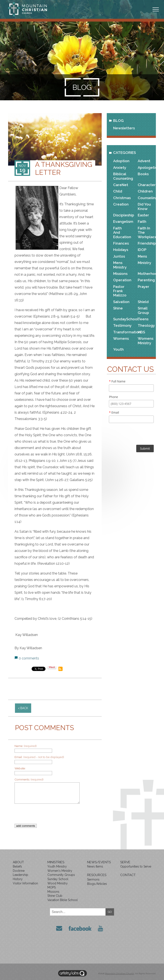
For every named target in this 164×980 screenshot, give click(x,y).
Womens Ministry (146, 341)
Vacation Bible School (63, 900)
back (24, 708)
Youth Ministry (57, 866)
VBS (141, 332)
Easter (143, 215)
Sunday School (58, 879)
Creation (121, 204)
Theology (146, 325)
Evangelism (122, 222)
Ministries (56, 862)
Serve (125, 862)
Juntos (119, 256)
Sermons (93, 879)
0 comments (29, 658)
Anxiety (120, 168)
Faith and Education (122, 233)
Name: (26, 746)
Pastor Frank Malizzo (120, 291)
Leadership (20, 875)
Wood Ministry (58, 883)
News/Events (99, 862)
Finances (121, 243)
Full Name (117, 381)
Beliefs (17, 866)
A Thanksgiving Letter (64, 168)
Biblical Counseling (122, 176)
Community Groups (61, 875)
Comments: (29, 779)
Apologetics (146, 168)
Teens (143, 319)
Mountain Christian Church (120, 972)
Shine (118, 308)
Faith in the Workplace (146, 233)
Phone (113, 397)
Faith (142, 222)
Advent (144, 161)
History (18, 879)
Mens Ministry (120, 265)
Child (118, 191)
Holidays (121, 250)
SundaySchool (122, 319)
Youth (118, 349)
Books (143, 174)
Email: (39, 757)
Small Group (143, 310)
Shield (143, 302)
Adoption (121, 161)
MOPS (52, 887)
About (18, 862)
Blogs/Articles (97, 884)
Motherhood (146, 274)
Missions (120, 274)
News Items (95, 866)
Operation (122, 280)
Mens (142, 256)
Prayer (143, 287)
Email (114, 412)
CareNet (121, 185)
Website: (20, 768)
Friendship (146, 243)
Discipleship (122, 215)
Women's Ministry (60, 871)
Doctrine (19, 871)
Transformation (122, 332)
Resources (97, 875)
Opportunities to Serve (136, 866)
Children (145, 191)
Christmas (122, 198)
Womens (121, 338)
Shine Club (55, 896)
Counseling (146, 198)
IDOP (142, 250)
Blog (118, 121)
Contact (128, 875)
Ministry (144, 263)
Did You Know (144, 206)
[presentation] (53, 815)
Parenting (146, 280)
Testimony (122, 325)
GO (110, 912)
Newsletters (124, 128)
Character (146, 185)
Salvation (121, 302)
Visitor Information (25, 883)
